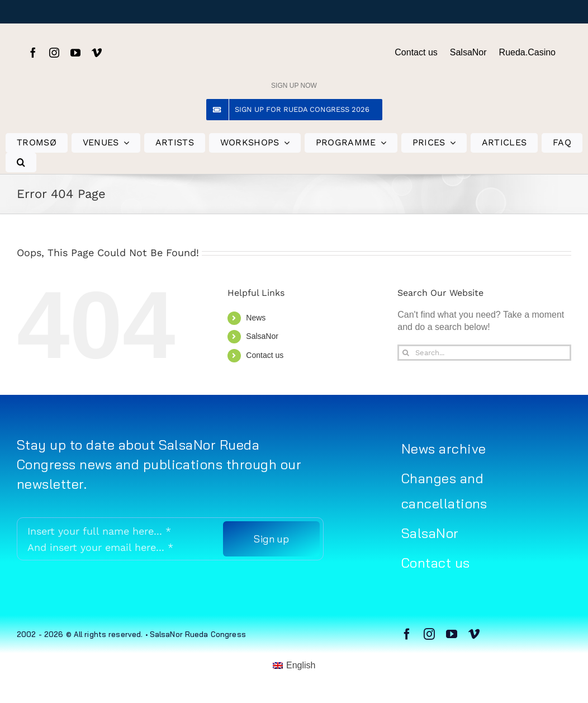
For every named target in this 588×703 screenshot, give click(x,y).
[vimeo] (97, 53)
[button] (21, 162)
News (256, 318)
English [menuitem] (301, 665)
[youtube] (75, 53)
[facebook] (33, 53)
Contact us (265, 355)
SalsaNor (262, 336)
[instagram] (54, 53)
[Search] (406, 353)
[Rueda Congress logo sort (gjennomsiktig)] (294, 41)
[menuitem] (294, 666)
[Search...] (484, 353)
